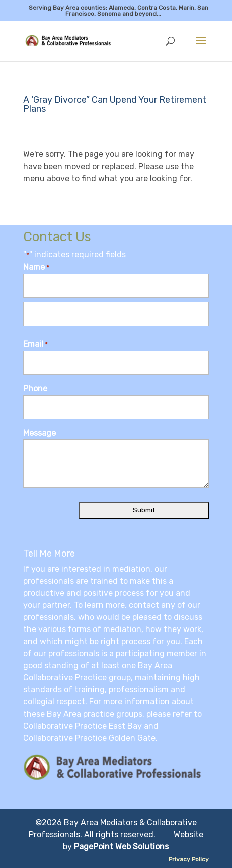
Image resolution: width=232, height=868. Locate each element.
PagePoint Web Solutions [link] (121, 847)
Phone (35, 389)
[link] (71, 41)
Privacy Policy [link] (189, 859)
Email (35, 345)
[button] (201, 47)
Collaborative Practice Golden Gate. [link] (90, 738)
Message (40, 433)
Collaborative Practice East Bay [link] (83, 726)
